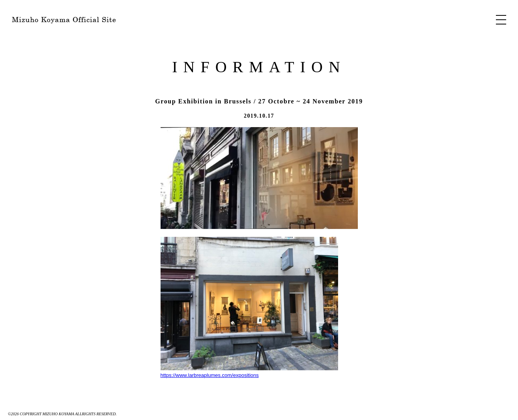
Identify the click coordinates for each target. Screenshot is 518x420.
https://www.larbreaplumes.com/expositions (249, 307)
